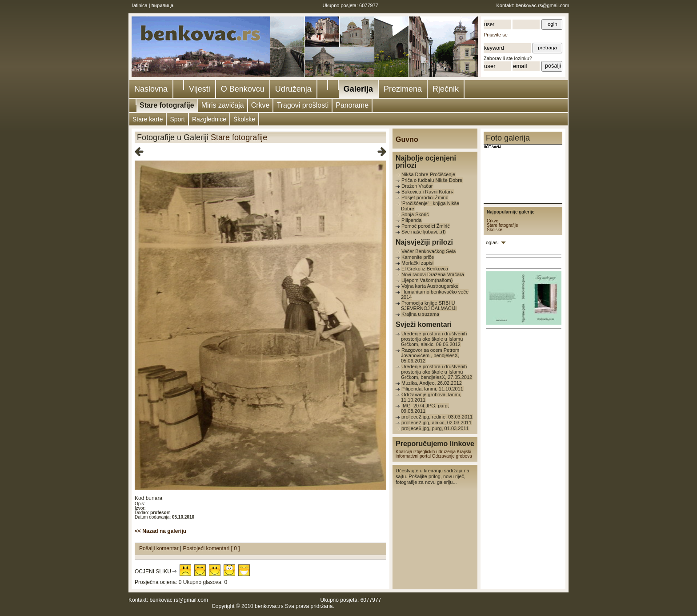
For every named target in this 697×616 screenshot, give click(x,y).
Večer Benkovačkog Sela (429, 251)
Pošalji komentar (160, 548)
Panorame (352, 105)
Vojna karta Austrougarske (430, 286)
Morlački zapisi (417, 263)
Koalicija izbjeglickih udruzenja (426, 452)
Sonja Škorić (415, 214)
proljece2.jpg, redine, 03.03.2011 (437, 417)
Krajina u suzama (420, 314)
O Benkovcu (243, 89)
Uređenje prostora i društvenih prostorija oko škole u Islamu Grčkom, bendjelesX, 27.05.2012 (437, 372)
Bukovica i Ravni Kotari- (427, 192)
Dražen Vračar (417, 186)
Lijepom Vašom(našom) (427, 280)
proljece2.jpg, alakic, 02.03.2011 (437, 423)
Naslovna (151, 89)
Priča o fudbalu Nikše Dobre (432, 180)
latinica (140, 5)
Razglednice (209, 119)
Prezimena (403, 89)
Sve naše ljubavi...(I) (424, 232)
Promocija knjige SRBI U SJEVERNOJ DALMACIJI (429, 306)
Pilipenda (411, 220)
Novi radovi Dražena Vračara (433, 274)
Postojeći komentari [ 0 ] (212, 548)
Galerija (358, 89)
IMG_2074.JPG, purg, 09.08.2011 (425, 408)
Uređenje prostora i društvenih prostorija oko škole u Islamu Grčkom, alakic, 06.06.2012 (434, 339)
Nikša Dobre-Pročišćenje (428, 174)
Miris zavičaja (223, 105)
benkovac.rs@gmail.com (543, 5)
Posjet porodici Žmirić (425, 197)
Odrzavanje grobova (452, 456)
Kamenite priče (418, 257)
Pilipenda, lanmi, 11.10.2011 (432, 389)
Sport (177, 119)
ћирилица (163, 5)
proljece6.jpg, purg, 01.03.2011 (435, 428)
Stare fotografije (167, 105)
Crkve (260, 105)
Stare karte (148, 119)
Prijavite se (496, 35)
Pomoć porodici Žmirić (426, 226)
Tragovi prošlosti (302, 105)
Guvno (407, 139)
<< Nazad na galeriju (160, 531)
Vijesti (200, 89)
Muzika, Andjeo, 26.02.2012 (432, 383)
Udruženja (293, 89)
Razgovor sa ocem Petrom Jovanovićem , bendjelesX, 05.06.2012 (430, 355)
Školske (244, 119)
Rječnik (446, 89)
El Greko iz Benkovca (425, 269)
